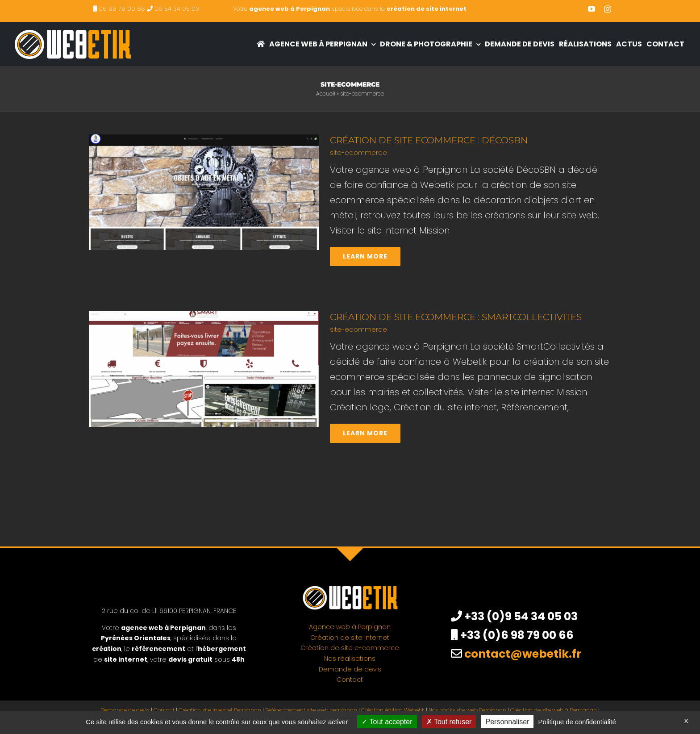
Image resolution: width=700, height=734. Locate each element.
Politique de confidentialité (577, 722)
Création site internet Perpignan (220, 710)
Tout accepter (387, 722)
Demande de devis (350, 669)
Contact (350, 680)
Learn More (365, 256)
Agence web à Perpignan (350, 627)
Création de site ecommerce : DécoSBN (429, 140)
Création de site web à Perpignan (554, 710)
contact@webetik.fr (523, 654)
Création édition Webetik (393, 710)
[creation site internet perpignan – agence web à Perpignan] (73, 26)
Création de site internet (350, 638)
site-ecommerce (358, 152)
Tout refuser (449, 722)
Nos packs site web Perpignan (467, 710)
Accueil (326, 94)
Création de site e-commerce (350, 648)
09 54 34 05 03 (177, 9)
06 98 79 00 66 (122, 9)
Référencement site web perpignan (311, 710)
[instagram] (608, 9)
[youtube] (592, 9)
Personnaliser (508, 722)
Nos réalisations (350, 659)
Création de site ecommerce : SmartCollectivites (456, 317)
